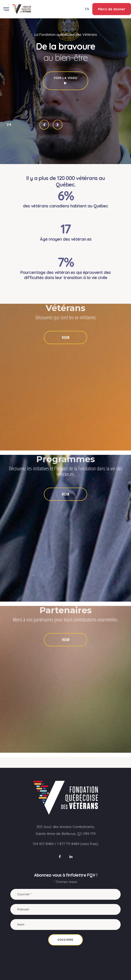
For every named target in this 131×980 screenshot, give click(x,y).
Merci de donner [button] (112, 9)
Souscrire (65, 940)
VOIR (66, 337)
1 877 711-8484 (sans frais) (78, 844)
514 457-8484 (43, 844)
